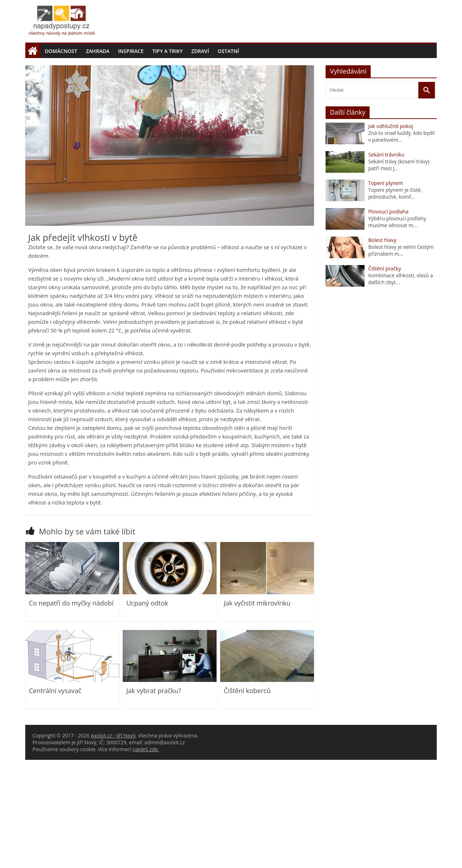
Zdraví (200, 51)
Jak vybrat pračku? (154, 799)
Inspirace (131, 51)
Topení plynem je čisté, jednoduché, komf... (395, 301)
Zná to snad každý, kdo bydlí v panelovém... (401, 244)
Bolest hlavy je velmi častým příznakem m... (401, 358)
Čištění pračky (385, 377)
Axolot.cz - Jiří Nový (113, 844)
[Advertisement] (231, 112)
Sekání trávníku (386, 263)
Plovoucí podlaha (388, 320)
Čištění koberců (247, 799)
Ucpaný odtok (147, 711)
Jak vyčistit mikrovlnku (257, 711)
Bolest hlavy (382, 348)
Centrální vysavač (55, 799)
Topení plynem (386, 291)
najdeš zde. (146, 857)
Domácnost (61, 51)
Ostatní (228, 51)
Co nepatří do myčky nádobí (71, 711)
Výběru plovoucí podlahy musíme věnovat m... (397, 330)
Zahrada (98, 51)
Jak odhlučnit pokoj (391, 234)
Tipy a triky (167, 51)
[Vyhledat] (427, 198)
